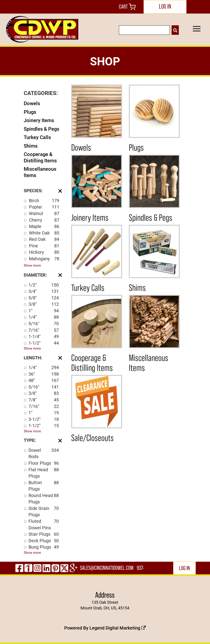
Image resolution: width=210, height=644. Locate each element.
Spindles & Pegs (41, 129)
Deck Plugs (44, 541)
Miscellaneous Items (40, 172)
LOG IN (165, 6)
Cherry (44, 220)
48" (44, 380)
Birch (44, 200)
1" (44, 311)
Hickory (44, 252)
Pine (44, 246)
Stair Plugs (44, 534)
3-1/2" (44, 419)
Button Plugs (44, 486)
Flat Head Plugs (44, 473)
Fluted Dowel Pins (44, 524)
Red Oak (44, 239)
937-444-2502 (141, 569)
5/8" (44, 298)
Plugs (30, 112)
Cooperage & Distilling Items (40, 157)
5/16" (44, 323)
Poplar (44, 207)
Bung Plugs (44, 547)
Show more (32, 265)
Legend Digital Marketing (118, 628)
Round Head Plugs (44, 498)
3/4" (44, 291)
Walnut (44, 213)
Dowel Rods (44, 453)
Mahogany (44, 259)
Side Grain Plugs (44, 511)
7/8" (44, 400)
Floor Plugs (44, 463)
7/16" (44, 330)
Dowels (32, 103)
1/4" (44, 317)
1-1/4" (44, 336)
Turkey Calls (37, 137)
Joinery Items (39, 120)
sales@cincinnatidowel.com (107, 568)
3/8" (44, 304)
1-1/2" (44, 343)
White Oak (44, 233)
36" (44, 374)
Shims (31, 146)
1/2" (44, 285)
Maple (44, 226)
